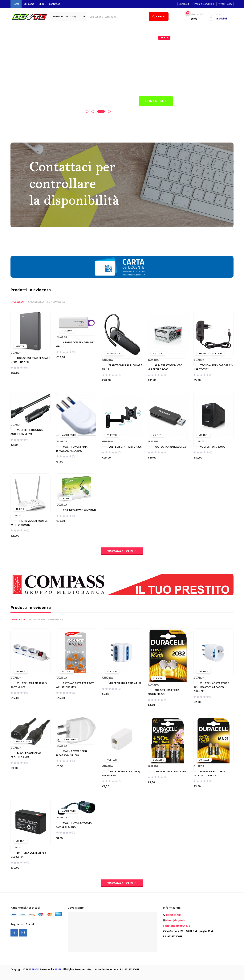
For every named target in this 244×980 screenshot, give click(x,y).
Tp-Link (20, 718)
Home (16, 4)
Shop (42, 4)
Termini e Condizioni (203, 4)
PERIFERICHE (55, 839)
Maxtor (20, 555)
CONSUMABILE (56, 510)
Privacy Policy (225, 4)
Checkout (184, 4)
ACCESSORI (18, 510)
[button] (68, 17)
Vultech (158, 562)
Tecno (202, 562)
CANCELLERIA (36, 510)
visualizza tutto (122, 759)
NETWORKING (36, 839)
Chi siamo (29, 4)
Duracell (158, 898)
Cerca (159, 16)
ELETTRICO (18, 839)
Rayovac (66, 891)
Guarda (14, 561)
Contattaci (55, 4)
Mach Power (69, 643)
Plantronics (114, 562)
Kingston (67, 539)
